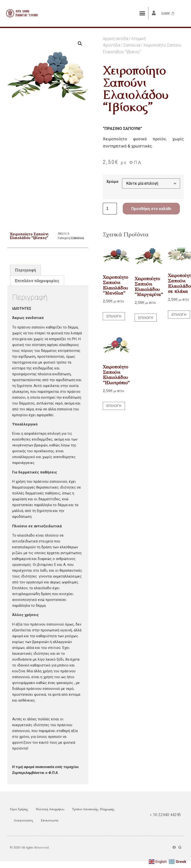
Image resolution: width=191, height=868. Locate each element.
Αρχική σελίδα (115, 39)
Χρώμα (112, 182)
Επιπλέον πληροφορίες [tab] (37, 281)
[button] (142, 13)
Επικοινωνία (50, 820)
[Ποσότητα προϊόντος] (110, 209)
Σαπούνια (132, 45)
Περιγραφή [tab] (25, 270)
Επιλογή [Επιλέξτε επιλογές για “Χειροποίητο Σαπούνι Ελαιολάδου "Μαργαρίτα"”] (146, 318)
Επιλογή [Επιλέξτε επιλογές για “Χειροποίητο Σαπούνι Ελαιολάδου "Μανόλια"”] (114, 316)
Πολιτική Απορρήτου (50, 809)
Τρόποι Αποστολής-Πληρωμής (93, 809)
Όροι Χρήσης (19, 809)
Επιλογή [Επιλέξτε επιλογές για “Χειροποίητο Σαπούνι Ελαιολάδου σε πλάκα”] (179, 315)
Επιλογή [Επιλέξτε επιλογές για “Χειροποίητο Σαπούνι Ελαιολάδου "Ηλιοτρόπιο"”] (114, 406)
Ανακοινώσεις (23, 820)
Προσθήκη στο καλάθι (151, 209)
